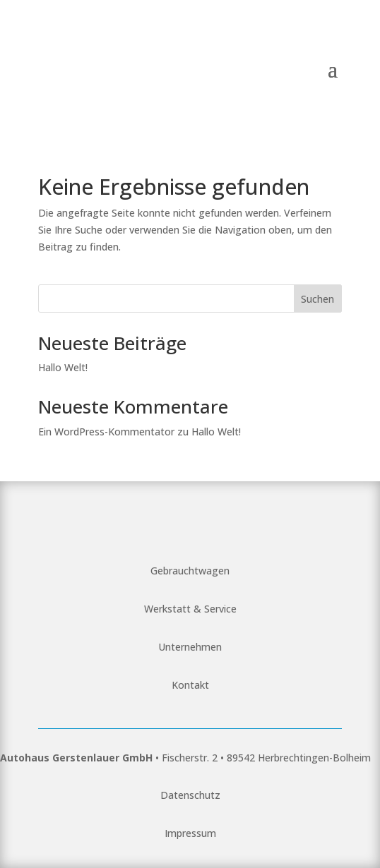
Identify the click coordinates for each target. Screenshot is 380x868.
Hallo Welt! (63, 367)
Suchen (317, 299)
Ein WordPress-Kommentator (106, 432)
